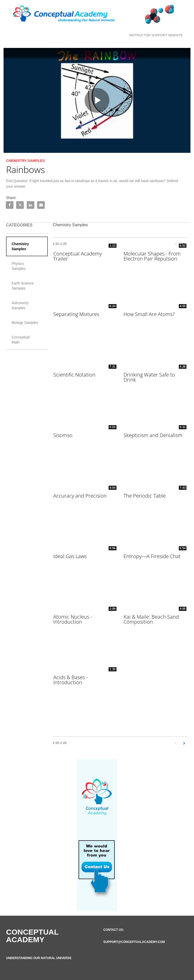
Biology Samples (25, 323)
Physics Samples (18, 266)
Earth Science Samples (23, 286)
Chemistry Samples (20, 246)
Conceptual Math (21, 340)
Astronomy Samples (20, 305)
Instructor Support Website (156, 35)
